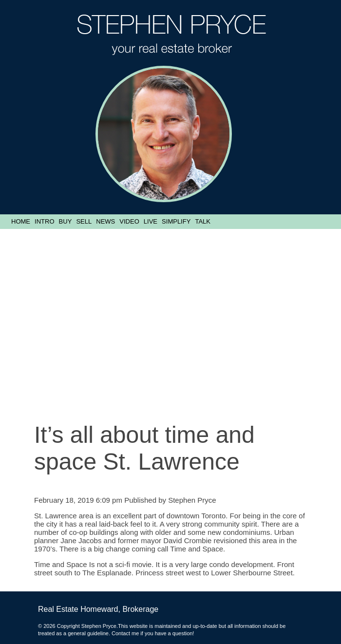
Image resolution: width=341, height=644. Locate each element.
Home (21, 221)
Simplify (176, 221)
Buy (66, 221)
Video (129, 221)
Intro (44, 221)
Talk (203, 221)
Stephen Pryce (192, 500)
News (105, 221)
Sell (84, 221)
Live (151, 221)
